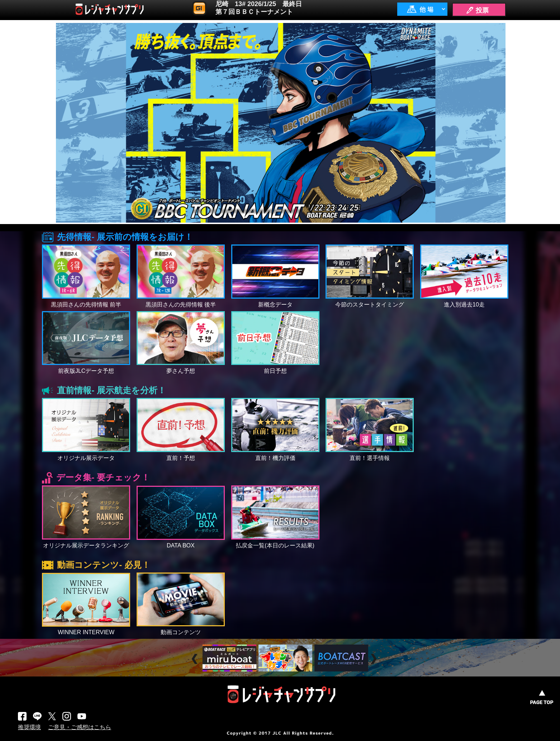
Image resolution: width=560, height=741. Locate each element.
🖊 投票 (477, 10)
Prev (196, 659)
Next (374, 659)
